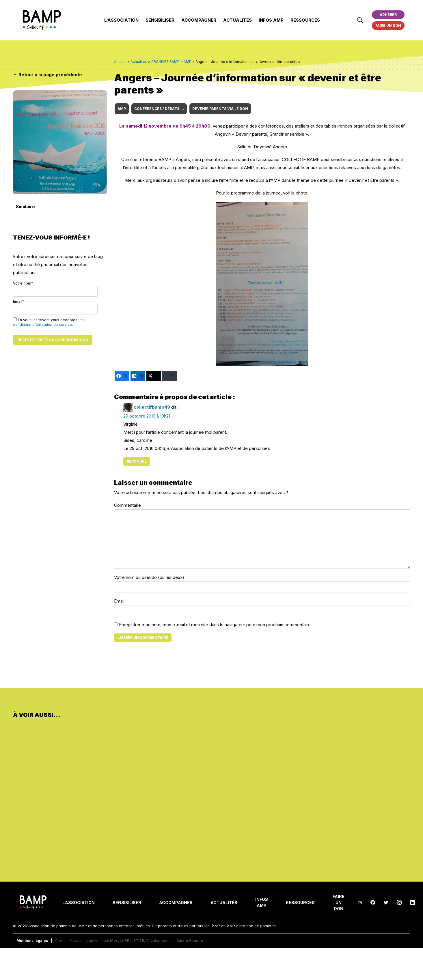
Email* (55, 307)
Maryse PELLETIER (127, 941)
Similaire (25, 206)
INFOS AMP (271, 20)
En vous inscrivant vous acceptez (48, 322)
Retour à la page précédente (47, 75)
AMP (122, 109)
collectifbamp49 (152, 407)
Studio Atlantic (190, 941)
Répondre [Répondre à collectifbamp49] (137, 461)
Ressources (305, 20)
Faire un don (388, 26)
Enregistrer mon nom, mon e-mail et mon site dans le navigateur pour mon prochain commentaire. (215, 625)
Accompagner (199, 20)
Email (119, 601)
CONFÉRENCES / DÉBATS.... (159, 109)
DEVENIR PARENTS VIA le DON (220, 109)
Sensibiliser (160, 20)
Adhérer (388, 15)
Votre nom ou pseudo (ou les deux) (149, 577)
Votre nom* (55, 289)
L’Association (121, 20)
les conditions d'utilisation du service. (48, 322)
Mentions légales (32, 941)
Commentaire (127, 505)
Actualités (237, 20)
